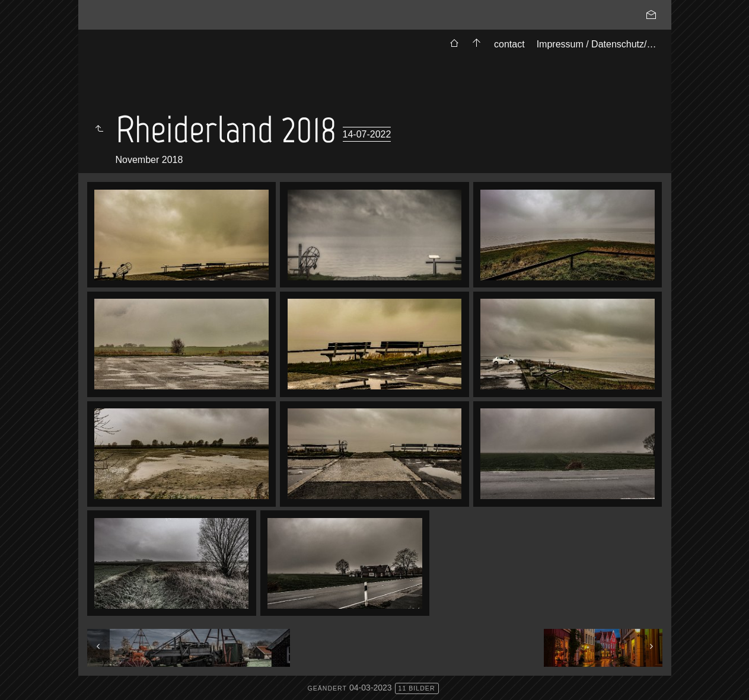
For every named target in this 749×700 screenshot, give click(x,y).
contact (509, 44)
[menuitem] (454, 44)
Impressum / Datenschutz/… (597, 44)
